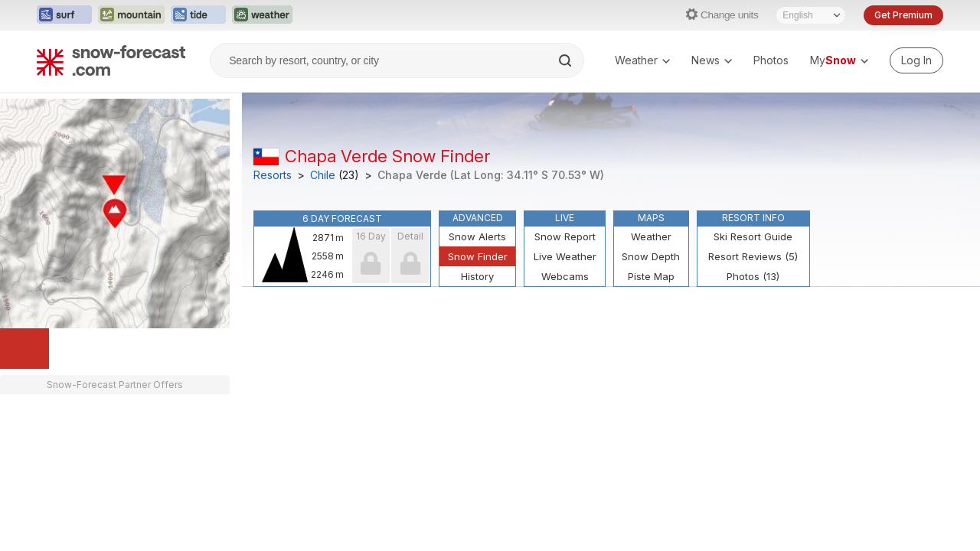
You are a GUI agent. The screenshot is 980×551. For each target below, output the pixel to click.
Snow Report (565, 236)
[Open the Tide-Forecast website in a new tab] (198, 15)
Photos (771, 60)
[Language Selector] (811, 15)
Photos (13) (753, 276)
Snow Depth (651, 256)
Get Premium (903, 15)
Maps (651, 218)
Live (565, 218)
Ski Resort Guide (753, 236)
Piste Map (651, 276)
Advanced (478, 218)
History (477, 276)
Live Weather (565, 256)
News (712, 60)
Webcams (565, 276)
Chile (323, 175)
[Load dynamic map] (24, 349)
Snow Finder (478, 256)
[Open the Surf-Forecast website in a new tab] (64, 15)
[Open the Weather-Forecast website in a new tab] (262, 15)
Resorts (273, 175)
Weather (642, 60)
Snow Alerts (477, 236)
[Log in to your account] (916, 60)
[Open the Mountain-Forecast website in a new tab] (131, 15)
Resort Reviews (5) (753, 256)
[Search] (567, 60)
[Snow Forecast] (111, 60)
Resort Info (753, 218)
